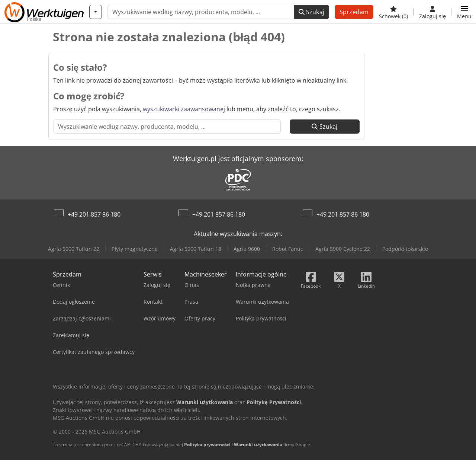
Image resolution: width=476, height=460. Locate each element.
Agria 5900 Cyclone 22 (343, 249)
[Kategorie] (96, 12)
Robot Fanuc (288, 249)
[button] (464, 12)
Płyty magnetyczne (134, 249)
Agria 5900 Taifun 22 (74, 249)
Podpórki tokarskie (405, 249)
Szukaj (311, 12)
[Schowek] (393, 12)
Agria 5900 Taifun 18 (196, 249)
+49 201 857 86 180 (94, 214)
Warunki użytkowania (258, 445)
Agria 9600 (247, 249)
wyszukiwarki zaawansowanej (184, 109)
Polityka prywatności (207, 445)
